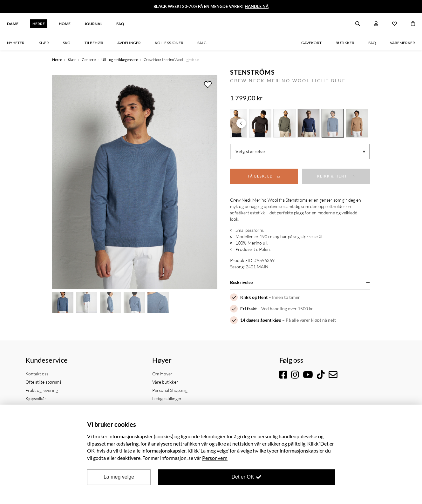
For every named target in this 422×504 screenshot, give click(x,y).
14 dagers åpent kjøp (261, 320)
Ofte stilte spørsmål (44, 382)
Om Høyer (162, 374)
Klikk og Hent (254, 297)
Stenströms (252, 72)
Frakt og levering (42, 390)
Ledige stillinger (167, 398)
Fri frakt (248, 309)
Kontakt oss (37, 374)
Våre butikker (165, 382)
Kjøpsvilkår (36, 398)
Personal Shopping (170, 390)
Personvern (215, 458)
